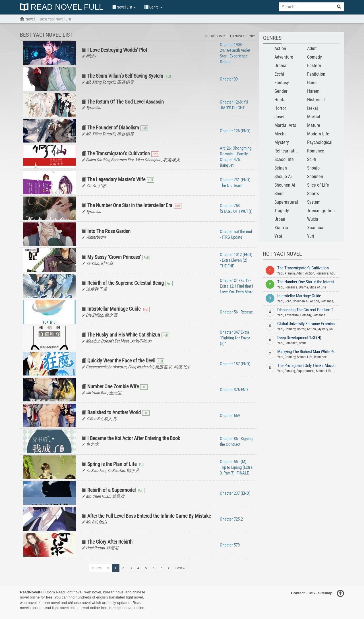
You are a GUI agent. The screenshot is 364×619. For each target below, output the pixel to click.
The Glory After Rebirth (110, 542)
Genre (153, 7)
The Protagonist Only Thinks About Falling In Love (318, 366)
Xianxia (281, 228)
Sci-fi (312, 159)
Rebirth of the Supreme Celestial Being (126, 283)
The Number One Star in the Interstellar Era (130, 205)
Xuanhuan (316, 228)
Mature (314, 125)
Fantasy (282, 83)
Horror (280, 108)
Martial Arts (285, 125)
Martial (314, 117)
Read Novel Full (62, 7)
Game (312, 83)
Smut (279, 194)
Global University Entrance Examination (309, 324)
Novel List (124, 7)
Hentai (281, 100)
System (314, 202)
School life (284, 159)
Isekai (313, 108)
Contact (298, 593)
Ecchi (279, 74)
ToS (311, 593)
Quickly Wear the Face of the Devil (121, 361)
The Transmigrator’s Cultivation (119, 153)
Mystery (282, 142)
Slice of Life (318, 185)
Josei (279, 117)
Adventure (284, 57)
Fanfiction (316, 74)
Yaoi (278, 236)
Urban (280, 219)
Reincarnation (287, 151)
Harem (313, 91)
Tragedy (282, 211)
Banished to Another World (114, 412)
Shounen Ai (285, 185)
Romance (316, 151)
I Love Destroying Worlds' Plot (117, 50)
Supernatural (286, 202)
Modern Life (318, 134)
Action (280, 49)
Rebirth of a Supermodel (111, 490)
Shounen (315, 177)
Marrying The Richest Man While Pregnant (311, 352)
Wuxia (313, 219)
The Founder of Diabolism (113, 128)
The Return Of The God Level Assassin (126, 102)
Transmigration (321, 211)
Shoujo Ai (283, 177)
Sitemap (325, 593)
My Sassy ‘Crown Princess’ (114, 257)
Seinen (281, 168)
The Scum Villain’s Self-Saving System (125, 76)
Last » (180, 568)
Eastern (314, 66)
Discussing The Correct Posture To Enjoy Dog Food (320, 310)
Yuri (311, 236)
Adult (312, 49)
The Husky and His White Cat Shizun (124, 335)
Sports (313, 194)
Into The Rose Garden (109, 231)
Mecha (281, 134)
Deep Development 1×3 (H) (299, 338)
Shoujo (313, 168)
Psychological (320, 142)
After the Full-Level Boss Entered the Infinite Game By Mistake (149, 516)
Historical (316, 100)
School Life (305, 357)
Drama (280, 66)
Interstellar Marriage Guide (114, 309)
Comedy (315, 57)
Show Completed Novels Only (230, 36)
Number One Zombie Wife (113, 386)
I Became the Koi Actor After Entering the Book (134, 438)
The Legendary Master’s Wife (116, 179)
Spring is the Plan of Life (112, 464)
